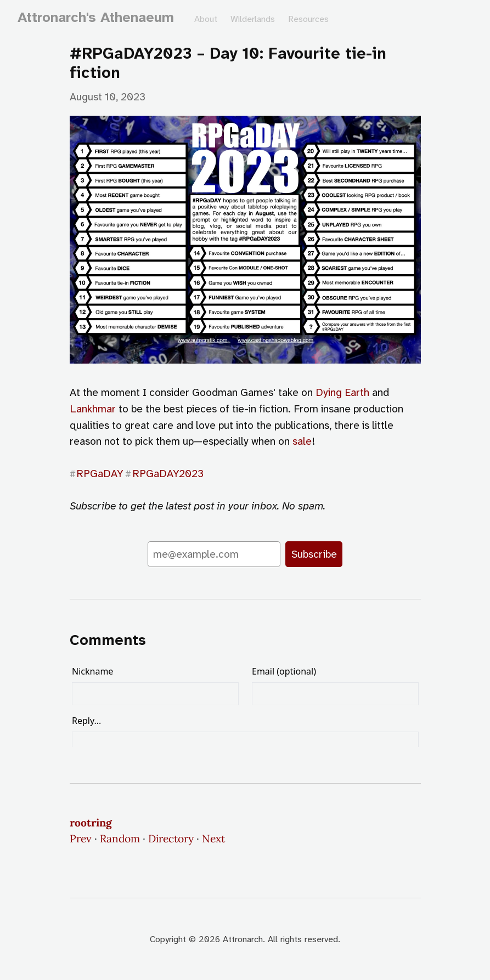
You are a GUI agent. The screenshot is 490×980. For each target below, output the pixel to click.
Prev (81, 839)
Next (213, 839)
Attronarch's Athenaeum (96, 17)
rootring (91, 823)
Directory (171, 839)
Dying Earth (342, 392)
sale (302, 441)
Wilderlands (253, 19)
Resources (308, 19)
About (206, 19)
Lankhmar (93, 409)
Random (120, 839)
